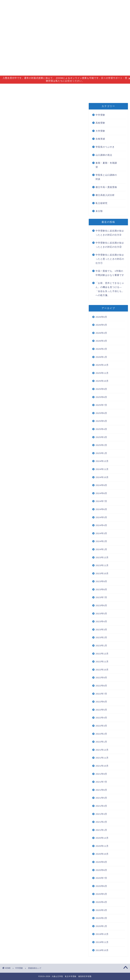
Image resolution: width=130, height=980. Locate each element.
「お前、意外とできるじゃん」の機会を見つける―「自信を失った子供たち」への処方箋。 (110, 289)
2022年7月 (101, 694)
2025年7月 (101, 405)
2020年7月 (101, 878)
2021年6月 (101, 790)
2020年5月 (101, 894)
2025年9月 (101, 389)
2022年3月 (101, 726)
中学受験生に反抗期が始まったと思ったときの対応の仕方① (110, 259)
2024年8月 (101, 493)
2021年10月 (102, 766)
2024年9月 (101, 485)
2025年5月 (101, 421)
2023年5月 (101, 614)
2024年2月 (101, 541)
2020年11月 (102, 846)
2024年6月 (101, 509)
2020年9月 (101, 862)
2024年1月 (101, 549)
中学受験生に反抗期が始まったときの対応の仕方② (110, 245)
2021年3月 (101, 814)
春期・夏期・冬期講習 (106, 165)
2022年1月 (101, 742)
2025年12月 (102, 365)
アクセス (74, 87)
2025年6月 (101, 413)
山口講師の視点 (104, 155)
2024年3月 (101, 533)
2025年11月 (102, 373)
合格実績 (93, 87)
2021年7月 (101, 782)
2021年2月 (101, 822)
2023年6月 (101, 606)
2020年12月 (102, 838)
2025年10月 (102, 381)
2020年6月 (101, 886)
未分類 (99, 211)
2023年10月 (102, 574)
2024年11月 (102, 469)
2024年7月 (101, 501)
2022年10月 (102, 670)
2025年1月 (101, 453)
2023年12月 (102, 557)
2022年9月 (101, 678)
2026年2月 (101, 349)
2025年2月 (101, 445)
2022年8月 (101, 686)
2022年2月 (101, 734)
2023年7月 (101, 597)
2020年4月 (101, 902)
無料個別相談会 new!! (21, 95)
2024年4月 (101, 525)
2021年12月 (102, 750)
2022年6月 (101, 702)
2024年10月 (102, 477)
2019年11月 (102, 942)
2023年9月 (101, 581)
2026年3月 (101, 341)
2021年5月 (101, 798)
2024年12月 (102, 461)
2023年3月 (101, 630)
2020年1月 (101, 926)
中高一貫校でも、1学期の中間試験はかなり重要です (110, 273)
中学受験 (10, 108)
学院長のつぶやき (105, 147)
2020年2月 (101, 918)
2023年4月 (101, 622)
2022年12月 (102, 654)
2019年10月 (102, 950)
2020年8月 (101, 870)
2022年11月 (102, 662)
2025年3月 (101, 437)
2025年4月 (101, 429)
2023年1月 (101, 646)
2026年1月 (101, 357)
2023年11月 (102, 565)
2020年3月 (101, 910)
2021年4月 (101, 806)
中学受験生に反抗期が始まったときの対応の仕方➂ (110, 233)
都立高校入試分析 (105, 195)
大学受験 (100, 131)
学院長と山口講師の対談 (106, 177)
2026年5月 (101, 325)
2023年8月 (101, 590)
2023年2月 (101, 638)
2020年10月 (102, 854)
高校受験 (100, 123)
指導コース (34, 87)
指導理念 (13, 87)
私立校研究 (102, 203)
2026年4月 (101, 333)
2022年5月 (101, 710)
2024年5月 (101, 517)
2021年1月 (101, 830)
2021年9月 (101, 774)
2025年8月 (101, 397)
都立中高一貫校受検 (106, 187)
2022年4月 (101, 718)
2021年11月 (102, 758)
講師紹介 (54, 87)
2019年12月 (102, 934)
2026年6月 (101, 317)
